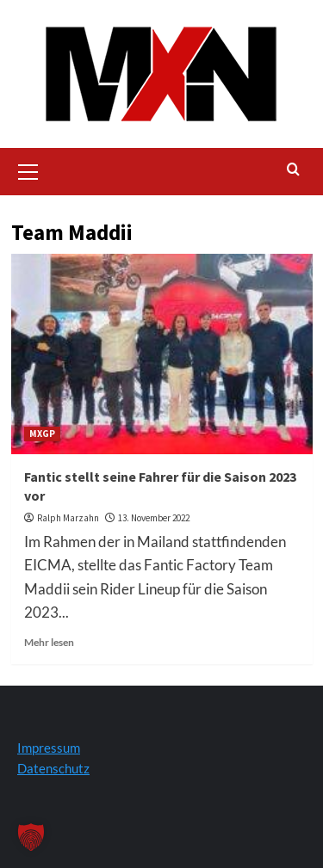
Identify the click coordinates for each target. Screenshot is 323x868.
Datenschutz (53, 768)
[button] (28, 169)
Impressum (49, 748)
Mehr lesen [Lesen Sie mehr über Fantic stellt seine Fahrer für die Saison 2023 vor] (49, 642)
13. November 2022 (154, 518)
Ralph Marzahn (68, 518)
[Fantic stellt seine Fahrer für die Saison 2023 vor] (162, 354)
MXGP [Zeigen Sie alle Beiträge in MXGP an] (42, 434)
